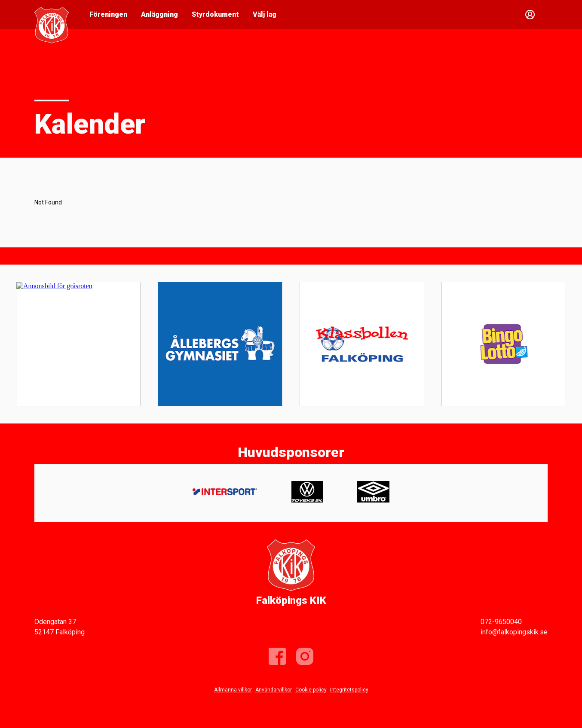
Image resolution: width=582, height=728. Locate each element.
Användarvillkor (274, 690)
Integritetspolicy (349, 690)
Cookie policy (311, 690)
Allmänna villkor (233, 690)
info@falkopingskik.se (514, 632)
